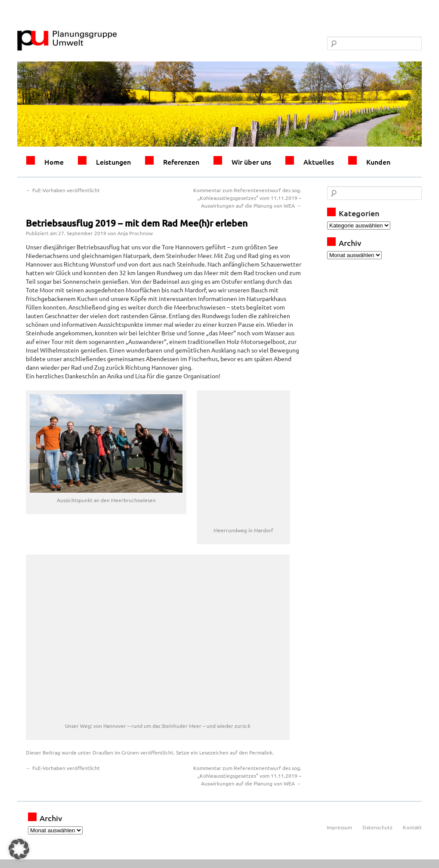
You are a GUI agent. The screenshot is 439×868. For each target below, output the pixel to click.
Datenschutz (377, 827)
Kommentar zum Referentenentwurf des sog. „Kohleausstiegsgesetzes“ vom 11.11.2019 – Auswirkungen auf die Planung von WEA (247, 198)
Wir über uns (251, 162)
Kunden (378, 162)
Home (54, 162)
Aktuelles (319, 162)
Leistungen (113, 162)
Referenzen (181, 162)
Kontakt (412, 827)
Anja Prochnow (135, 233)
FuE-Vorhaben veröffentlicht (63, 190)
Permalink (261, 752)
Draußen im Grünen (116, 752)
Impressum (339, 827)
